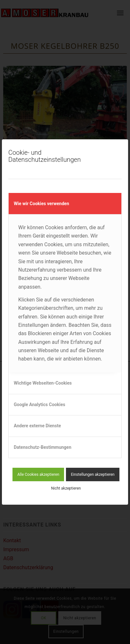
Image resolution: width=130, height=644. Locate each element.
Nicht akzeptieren (66, 488)
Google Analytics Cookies (40, 405)
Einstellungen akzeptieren (93, 474)
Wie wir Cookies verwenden (41, 204)
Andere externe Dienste (37, 426)
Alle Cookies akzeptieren (38, 474)
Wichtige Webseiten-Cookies (43, 383)
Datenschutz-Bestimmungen (43, 447)
